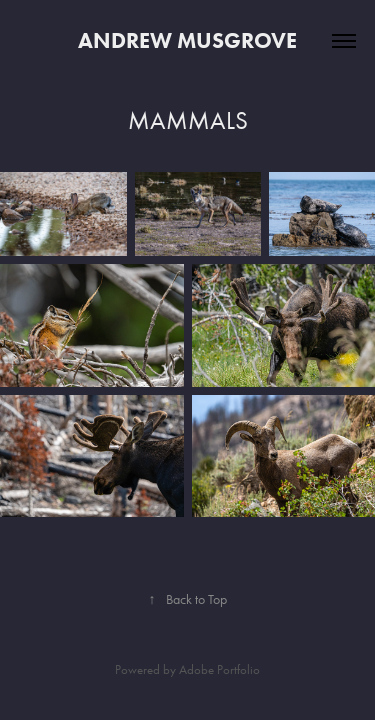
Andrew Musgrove (187, 40)
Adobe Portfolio (219, 669)
